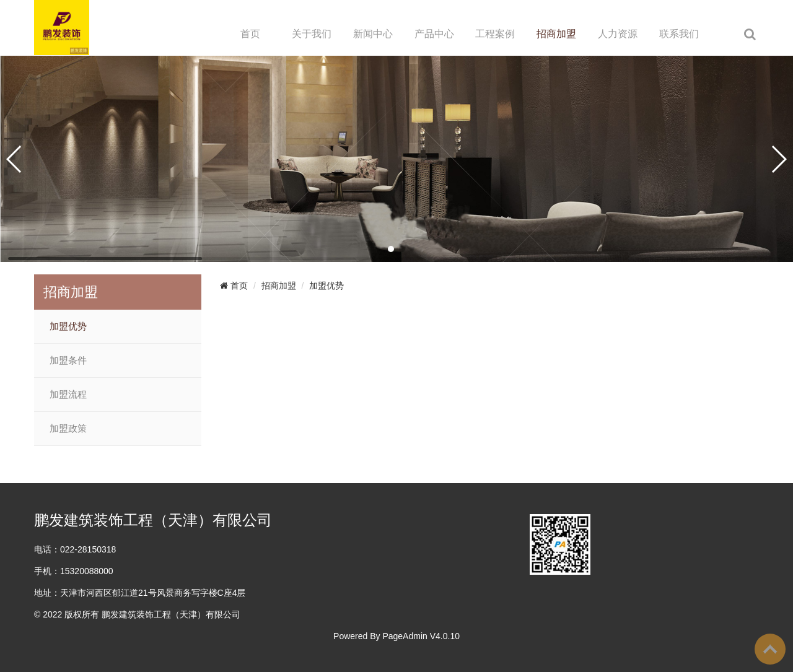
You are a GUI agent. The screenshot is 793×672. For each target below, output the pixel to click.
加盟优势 (68, 326)
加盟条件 (68, 360)
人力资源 (618, 34)
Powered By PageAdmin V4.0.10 (396, 636)
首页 (250, 34)
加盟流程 (68, 395)
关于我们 (312, 34)
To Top (770, 649)
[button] (391, 249)
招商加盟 (556, 34)
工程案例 (495, 34)
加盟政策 (68, 429)
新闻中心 (373, 34)
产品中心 (434, 34)
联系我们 (679, 34)
